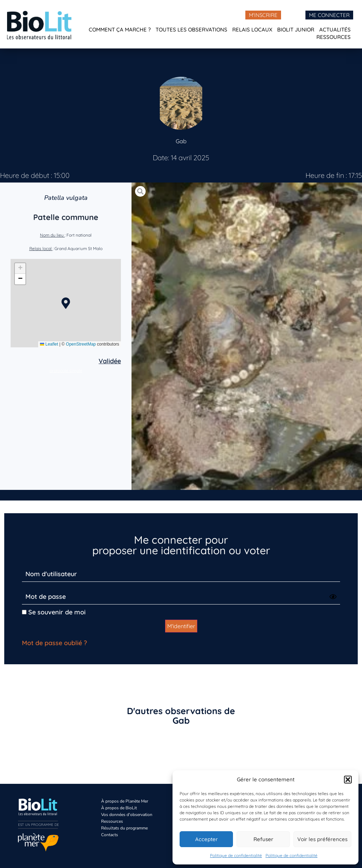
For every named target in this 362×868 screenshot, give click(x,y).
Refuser (263, 839)
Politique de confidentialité (236, 855)
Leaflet (49, 344)
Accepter (206, 839)
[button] (348, 780)
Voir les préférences (322, 839)
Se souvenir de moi (54, 612)
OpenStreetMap (81, 344)
